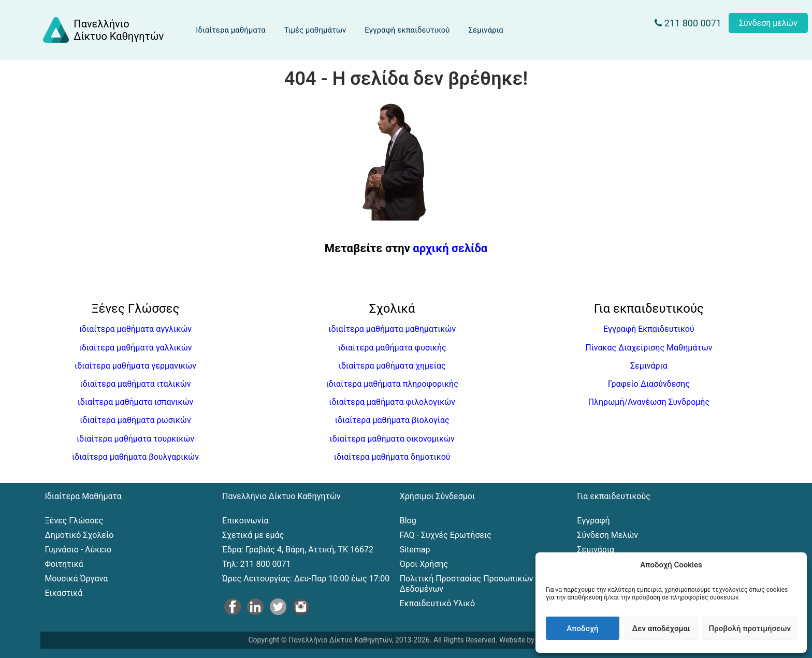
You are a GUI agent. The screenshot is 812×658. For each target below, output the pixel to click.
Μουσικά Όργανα (76, 579)
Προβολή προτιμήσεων (750, 628)
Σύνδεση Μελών (607, 535)
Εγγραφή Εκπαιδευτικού (649, 329)
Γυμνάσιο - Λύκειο (78, 550)
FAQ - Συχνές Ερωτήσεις (446, 535)
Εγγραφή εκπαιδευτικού (407, 30)
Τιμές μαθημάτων (315, 30)
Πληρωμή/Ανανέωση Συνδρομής (649, 402)
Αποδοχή (582, 628)
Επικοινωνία (245, 521)
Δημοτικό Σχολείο (79, 535)
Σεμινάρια (485, 30)
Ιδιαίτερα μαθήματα (230, 30)
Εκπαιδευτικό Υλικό (437, 603)
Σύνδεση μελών (768, 23)
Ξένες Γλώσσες (74, 521)
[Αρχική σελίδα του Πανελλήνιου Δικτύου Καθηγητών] (103, 30)
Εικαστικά (63, 593)
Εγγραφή (593, 521)
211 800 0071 (688, 23)
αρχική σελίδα (450, 248)
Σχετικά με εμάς (253, 535)
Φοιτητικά (64, 564)
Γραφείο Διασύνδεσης (649, 384)
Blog (408, 521)
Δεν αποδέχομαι (661, 628)
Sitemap (415, 550)
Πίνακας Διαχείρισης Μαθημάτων (649, 348)
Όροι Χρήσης (424, 564)
